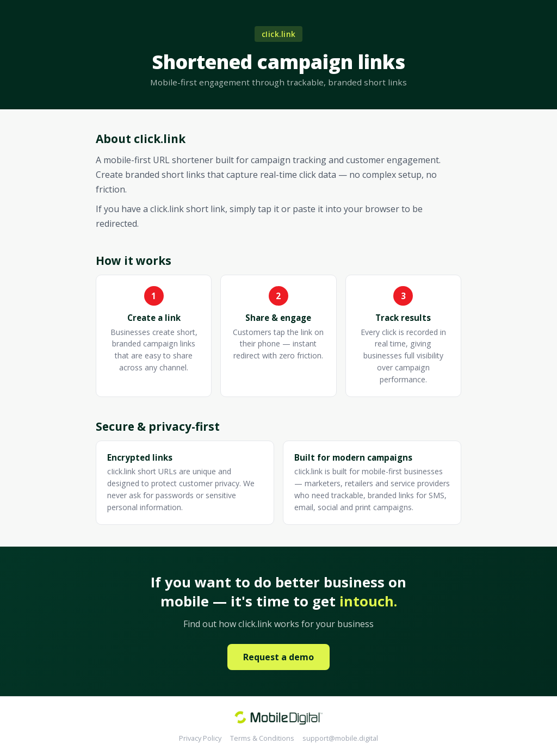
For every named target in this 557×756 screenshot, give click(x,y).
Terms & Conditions (262, 738)
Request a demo (278, 657)
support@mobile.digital (340, 738)
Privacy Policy (200, 738)
